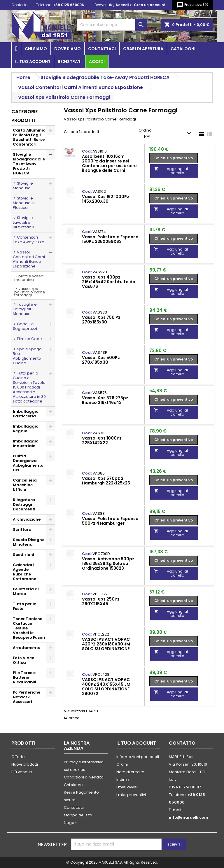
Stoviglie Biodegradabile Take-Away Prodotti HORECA (29, 164)
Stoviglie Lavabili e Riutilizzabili (23, 222)
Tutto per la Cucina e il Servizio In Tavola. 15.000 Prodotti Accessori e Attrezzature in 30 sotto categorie (30, 387)
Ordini (122, 764)
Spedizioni (23, 555)
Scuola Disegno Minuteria (29, 542)
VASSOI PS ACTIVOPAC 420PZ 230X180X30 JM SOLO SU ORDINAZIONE (106, 644)
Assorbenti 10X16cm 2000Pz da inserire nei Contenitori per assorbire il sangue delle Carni (109, 163)
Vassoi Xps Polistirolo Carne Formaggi (30, 292)
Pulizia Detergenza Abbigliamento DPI (28, 463)
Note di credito (130, 772)
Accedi (122, 5)
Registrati (70, 62)
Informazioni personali (138, 757)
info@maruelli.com (189, 817)
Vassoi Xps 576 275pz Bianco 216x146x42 (105, 400)
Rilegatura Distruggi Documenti (24, 504)
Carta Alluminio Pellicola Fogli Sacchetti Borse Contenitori (29, 137)
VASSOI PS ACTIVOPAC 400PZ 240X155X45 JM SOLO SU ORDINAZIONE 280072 (106, 687)
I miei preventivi (131, 795)
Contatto (19, 5)
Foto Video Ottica (24, 660)
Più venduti (22, 772)
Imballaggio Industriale (26, 443)
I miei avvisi (127, 787)
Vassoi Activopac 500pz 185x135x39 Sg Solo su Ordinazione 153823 (108, 563)
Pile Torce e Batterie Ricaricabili (24, 677)
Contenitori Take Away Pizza (29, 240)
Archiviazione (27, 519)
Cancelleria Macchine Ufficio (25, 485)
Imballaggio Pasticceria (26, 414)
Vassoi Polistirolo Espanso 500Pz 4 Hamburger (110, 521)
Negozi (71, 823)
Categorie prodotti (24, 116)
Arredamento (27, 648)
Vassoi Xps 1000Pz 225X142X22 (102, 440)
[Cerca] (112, 25)
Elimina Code (29, 339)
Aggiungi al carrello (171, 171)
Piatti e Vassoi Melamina (29, 278)
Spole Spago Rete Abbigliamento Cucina (27, 356)
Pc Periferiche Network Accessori (27, 697)
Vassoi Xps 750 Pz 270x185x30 (101, 320)
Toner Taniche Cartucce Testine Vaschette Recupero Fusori (29, 628)
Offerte (18, 757)
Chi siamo (36, 49)
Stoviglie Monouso (23, 186)
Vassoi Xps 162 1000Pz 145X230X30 (106, 199)
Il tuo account (33, 62)
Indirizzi (123, 779)
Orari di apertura (143, 49)
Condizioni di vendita (84, 777)
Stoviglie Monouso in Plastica (24, 203)
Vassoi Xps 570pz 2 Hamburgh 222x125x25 (106, 481)
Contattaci (102, 49)
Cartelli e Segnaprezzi (25, 326)
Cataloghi (183, 49)
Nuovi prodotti (25, 764)
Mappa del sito (78, 815)
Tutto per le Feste (24, 606)
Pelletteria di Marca (26, 591)
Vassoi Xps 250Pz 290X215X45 (101, 601)
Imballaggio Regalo (26, 429)
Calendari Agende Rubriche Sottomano (25, 572)
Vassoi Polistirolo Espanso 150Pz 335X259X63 (110, 239)
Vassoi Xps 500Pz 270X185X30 (101, 360)
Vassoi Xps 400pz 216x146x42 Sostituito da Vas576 (109, 282)
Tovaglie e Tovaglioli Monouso (25, 309)
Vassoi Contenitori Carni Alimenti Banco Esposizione (29, 259)
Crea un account (150, 5)
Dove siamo (68, 49)
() (192, 5)
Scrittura (22, 530)
